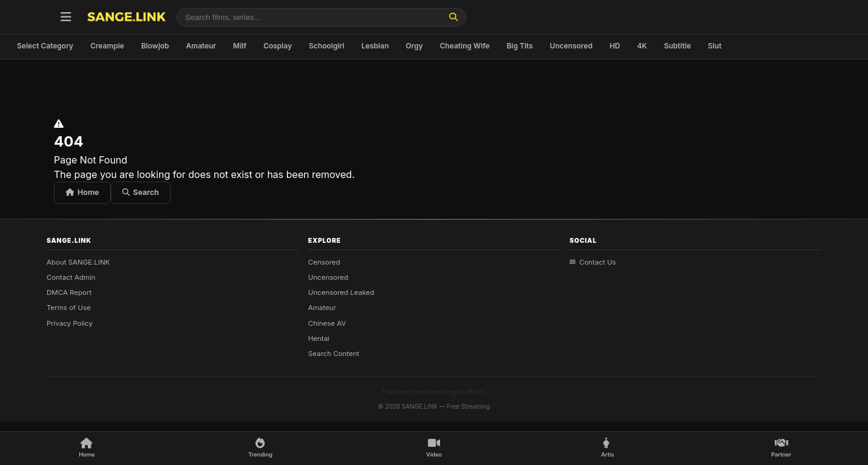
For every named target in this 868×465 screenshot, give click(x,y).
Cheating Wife (465, 46)
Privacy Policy (70, 323)
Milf (240, 46)
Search (141, 192)
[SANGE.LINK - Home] (127, 17)
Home (82, 192)
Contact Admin (71, 277)
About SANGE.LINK (78, 262)
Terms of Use (69, 308)
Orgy (414, 46)
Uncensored (571, 46)
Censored (324, 262)
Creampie (107, 46)
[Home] (87, 448)
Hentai (319, 338)
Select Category (45, 46)
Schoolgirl (327, 46)
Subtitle (678, 46)
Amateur (201, 46)
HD (615, 46)
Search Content (334, 354)
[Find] (453, 17)
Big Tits (520, 46)
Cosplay (278, 46)
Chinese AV (327, 323)
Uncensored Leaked (341, 292)
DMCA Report (69, 292)
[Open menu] (66, 17)
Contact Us (593, 262)
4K (642, 46)
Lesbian (375, 46)
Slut (715, 46)
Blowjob (155, 46)
